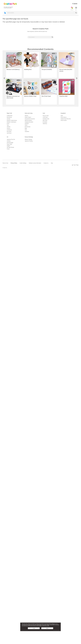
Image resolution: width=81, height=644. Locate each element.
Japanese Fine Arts (11, 139)
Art (7, 137)
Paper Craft (9, 113)
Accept (34, 628)
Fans (26, 130)
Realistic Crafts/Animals (12, 120)
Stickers (26, 116)
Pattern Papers (28, 117)
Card (44, 113)
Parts (62, 116)
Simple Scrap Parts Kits (66, 119)
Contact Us (46, 163)
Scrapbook (63, 113)
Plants (26, 125)
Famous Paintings (29, 137)
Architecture (9, 130)
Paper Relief (9, 144)
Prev (4, 78)
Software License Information (35, 163)
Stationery (45, 124)
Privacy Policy (14, 163)
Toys (8, 125)
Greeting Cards (46, 119)
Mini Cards (45, 120)
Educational (9, 117)
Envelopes (45, 122)
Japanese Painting (29, 141)
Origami (8, 146)
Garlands (27, 124)
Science (9, 128)
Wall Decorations (28, 120)
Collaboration (10, 116)
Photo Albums (64, 117)
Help (52, 163)
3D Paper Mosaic (10, 147)
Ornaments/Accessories (30, 119)
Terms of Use (5, 163)
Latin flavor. (9, 133)
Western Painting (28, 139)
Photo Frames (64, 120)
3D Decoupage (10, 143)
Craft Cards (45, 117)
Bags (26, 128)
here (41, 625)
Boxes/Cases (28, 127)
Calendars (27, 132)
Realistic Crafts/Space (11, 122)
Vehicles (9, 127)
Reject (47, 628)
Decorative (9, 132)
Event (8, 124)
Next (77, 78)
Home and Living (29, 113)
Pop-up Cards (46, 116)
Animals (9, 119)
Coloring (9, 141)
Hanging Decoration (29, 122)
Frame (8, 149)
